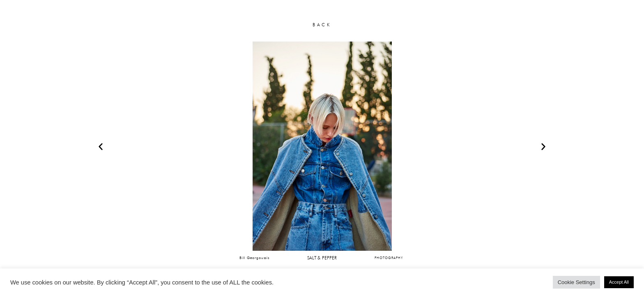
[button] (101, 146)
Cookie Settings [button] (576, 282)
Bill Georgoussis (254, 258)
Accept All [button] (619, 282)
